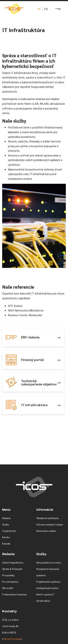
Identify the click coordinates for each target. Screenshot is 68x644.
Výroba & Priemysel (12, 569)
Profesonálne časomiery (15, 594)
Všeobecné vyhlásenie (48, 518)
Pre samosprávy (10, 582)
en (46, 9)
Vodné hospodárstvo (13, 562)
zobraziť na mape (12, 639)
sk (39, 9)
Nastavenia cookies (46, 531)
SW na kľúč (8, 588)
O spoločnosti (9, 531)
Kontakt (6, 544)
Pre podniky (8, 575)
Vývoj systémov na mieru (49, 562)
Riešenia (6, 518)
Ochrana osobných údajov (50, 524)
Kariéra (6, 537)
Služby (6, 524)
